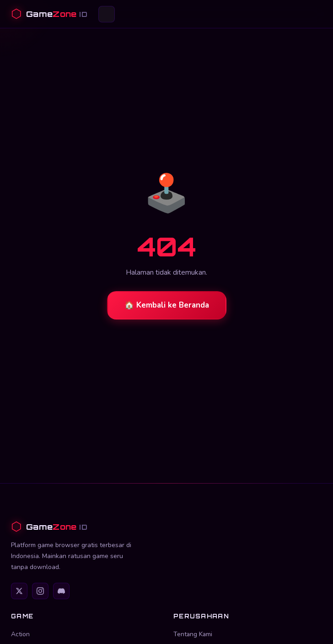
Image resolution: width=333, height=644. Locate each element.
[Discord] (61, 591)
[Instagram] (40, 591)
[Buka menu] (107, 14)
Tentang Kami (193, 634)
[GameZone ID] (166, 527)
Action (20, 634)
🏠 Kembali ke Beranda (167, 305)
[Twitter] (19, 591)
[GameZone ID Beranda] (49, 14)
